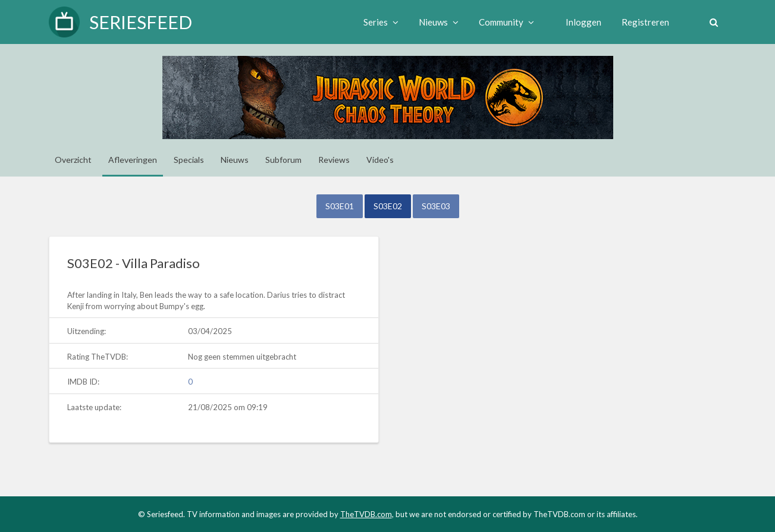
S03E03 (436, 206)
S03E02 (388, 206)
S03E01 (340, 206)
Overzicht (73, 160)
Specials (189, 160)
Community (506, 22)
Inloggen (583, 22)
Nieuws (439, 22)
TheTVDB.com (366, 514)
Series (381, 22)
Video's (380, 160)
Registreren (645, 22)
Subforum (283, 160)
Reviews (334, 160)
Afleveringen (133, 160)
